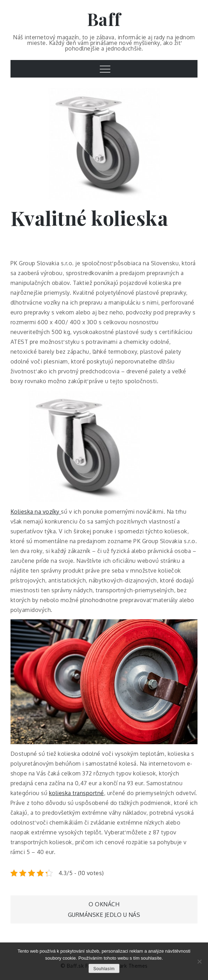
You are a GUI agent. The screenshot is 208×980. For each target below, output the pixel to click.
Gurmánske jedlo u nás (104, 915)
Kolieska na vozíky (35, 512)
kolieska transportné (77, 793)
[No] (199, 961)
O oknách (104, 904)
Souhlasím (104, 969)
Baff (104, 19)
